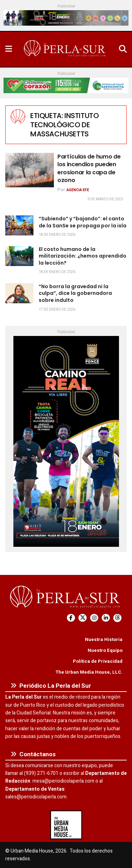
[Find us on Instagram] (94, 618)
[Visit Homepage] (65, 49)
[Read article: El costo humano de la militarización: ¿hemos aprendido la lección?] (19, 256)
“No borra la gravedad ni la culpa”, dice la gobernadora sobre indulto (75, 293)
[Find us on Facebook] (71, 618)
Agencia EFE (78, 190)
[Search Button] (123, 49)
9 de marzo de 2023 (105, 199)
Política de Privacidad (98, 661)
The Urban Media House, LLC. (89, 672)
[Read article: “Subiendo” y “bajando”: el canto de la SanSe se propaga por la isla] (19, 225)
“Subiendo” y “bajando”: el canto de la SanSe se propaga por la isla (83, 222)
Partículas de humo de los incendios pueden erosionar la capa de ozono (89, 168)
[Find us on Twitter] (83, 618)
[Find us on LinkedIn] (106, 618)
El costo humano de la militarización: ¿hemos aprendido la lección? (83, 256)
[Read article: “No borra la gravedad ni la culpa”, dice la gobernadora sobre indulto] (19, 293)
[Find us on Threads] (117, 618)
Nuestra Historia (104, 639)
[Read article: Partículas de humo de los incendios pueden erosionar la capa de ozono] (30, 170)
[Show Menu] (9, 49)
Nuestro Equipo (105, 650)
